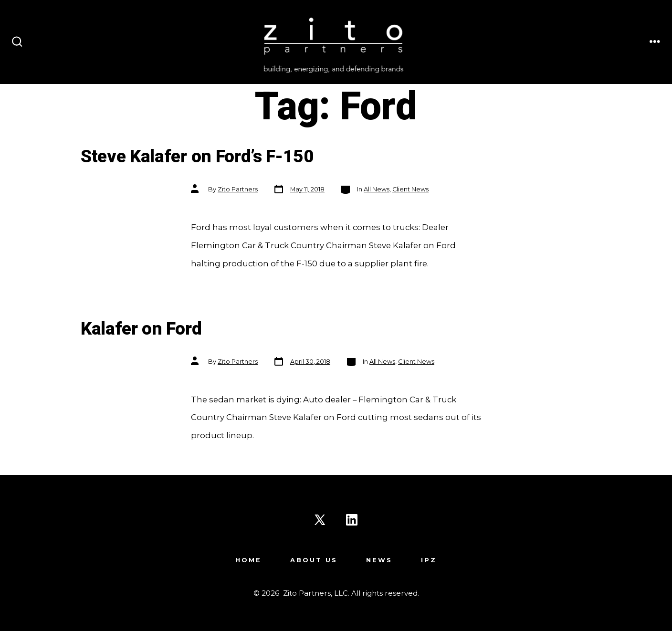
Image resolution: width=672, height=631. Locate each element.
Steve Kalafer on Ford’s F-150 (197, 157)
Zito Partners (238, 189)
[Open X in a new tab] (320, 520)
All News (377, 189)
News (379, 560)
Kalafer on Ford (141, 329)
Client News (410, 189)
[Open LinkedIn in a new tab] (352, 520)
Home (248, 560)
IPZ (429, 560)
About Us (314, 560)
